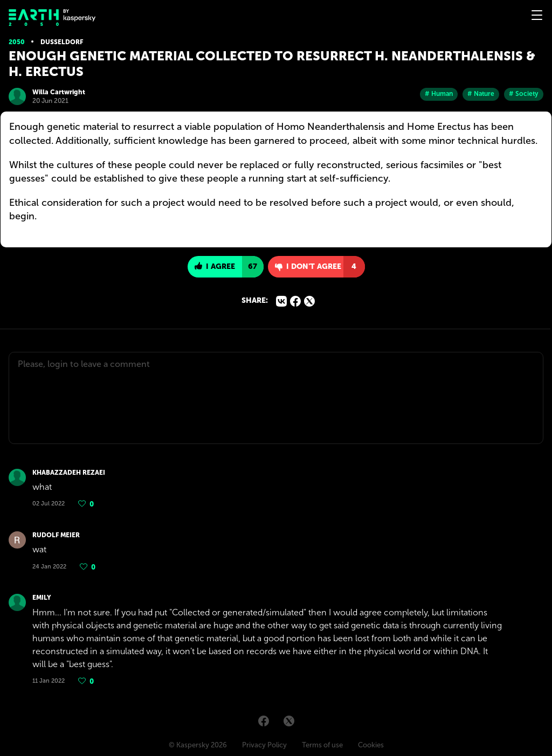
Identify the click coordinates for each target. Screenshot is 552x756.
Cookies (371, 745)
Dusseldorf (62, 42)
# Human (439, 94)
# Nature (481, 94)
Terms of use (322, 745)
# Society (524, 94)
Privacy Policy (264, 745)
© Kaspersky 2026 (198, 745)
